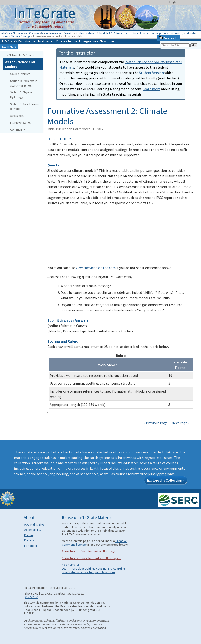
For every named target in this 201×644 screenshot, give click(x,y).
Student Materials (86, 33)
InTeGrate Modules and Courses (20, 33)
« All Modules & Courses (21, 55)
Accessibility (33, 530)
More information (71, 565)
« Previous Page (156, 423)
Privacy (29, 540)
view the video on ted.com (96, 268)
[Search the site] (175, 45)
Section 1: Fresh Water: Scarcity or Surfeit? (24, 83)
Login (173, 2)
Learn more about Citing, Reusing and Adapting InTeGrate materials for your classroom (93, 570)
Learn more (151, 89)
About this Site (34, 524)
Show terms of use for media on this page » (91, 558)
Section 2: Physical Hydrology (21, 95)
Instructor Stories (20, 122)
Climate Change (21, 36)
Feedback (31, 546)
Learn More (9, 46)
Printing (29, 535)
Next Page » (180, 423)
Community (18, 129)
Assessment (17, 116)
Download (168, 38)
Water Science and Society (57, 33)
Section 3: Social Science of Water (25, 106)
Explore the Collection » (166, 480)
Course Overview (20, 74)
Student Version (151, 73)
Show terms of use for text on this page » (90, 551)
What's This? (31, 597)
